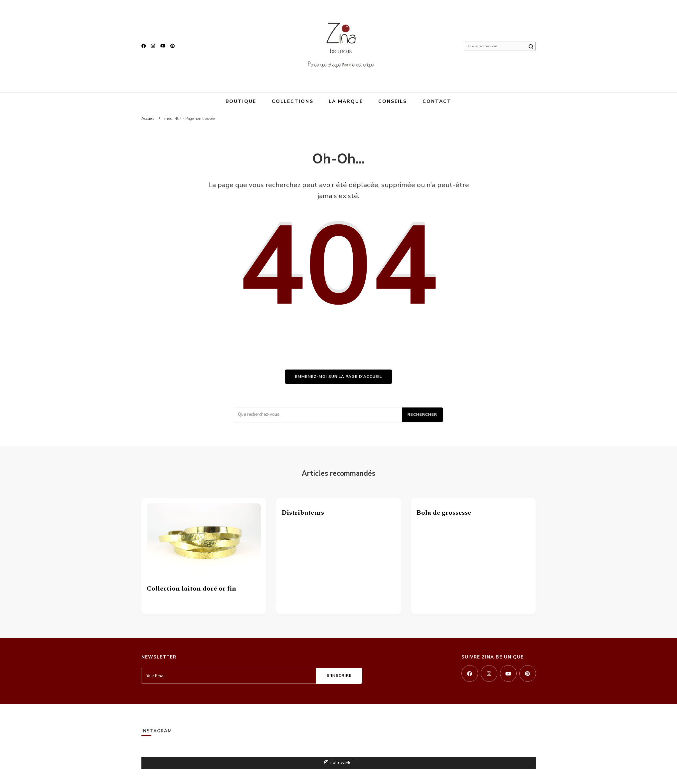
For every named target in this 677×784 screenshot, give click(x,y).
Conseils (393, 101)
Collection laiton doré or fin (191, 589)
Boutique (241, 101)
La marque (346, 101)
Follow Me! (339, 763)
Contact (437, 101)
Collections (293, 101)
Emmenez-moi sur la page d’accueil (338, 377)
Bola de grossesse (444, 513)
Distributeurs (303, 513)
